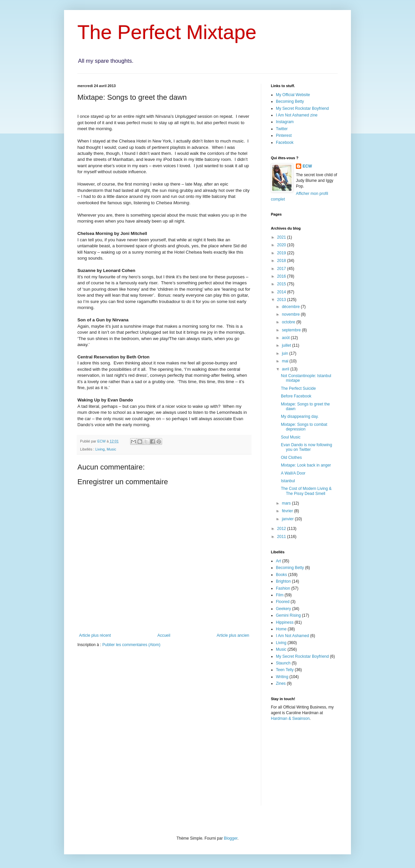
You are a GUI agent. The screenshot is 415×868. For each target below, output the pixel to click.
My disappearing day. (300, 416)
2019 (282, 253)
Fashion (283, 588)
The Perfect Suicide (298, 388)
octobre (289, 322)
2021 (282, 237)
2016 (282, 276)
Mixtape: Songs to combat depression (304, 427)
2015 (282, 284)
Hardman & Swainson (290, 718)
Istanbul (288, 481)
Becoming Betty (290, 101)
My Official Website (293, 95)
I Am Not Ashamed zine (297, 115)
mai (286, 361)
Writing (282, 677)
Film (280, 595)
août (286, 338)
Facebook (285, 142)
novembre (291, 314)
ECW (307, 166)
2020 (282, 245)
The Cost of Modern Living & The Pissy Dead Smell (306, 491)
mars (287, 503)
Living (100, 449)
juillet (287, 345)
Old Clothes (291, 458)
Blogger (231, 838)
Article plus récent (95, 635)
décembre (291, 307)
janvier (288, 519)
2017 (282, 269)
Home (281, 629)
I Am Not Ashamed (292, 636)
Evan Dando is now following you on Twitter (306, 447)
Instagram (285, 122)
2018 (282, 261)
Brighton (283, 581)
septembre (292, 330)
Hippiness (285, 622)
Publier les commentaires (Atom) (131, 645)
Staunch (283, 663)
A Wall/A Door (293, 473)
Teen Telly (285, 670)
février (288, 511)
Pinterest (284, 135)
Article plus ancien (233, 635)
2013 (282, 300)
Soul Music (291, 437)
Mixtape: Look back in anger (306, 465)
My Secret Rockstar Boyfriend (302, 108)
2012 (282, 529)
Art (278, 561)
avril (286, 369)
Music (111, 449)
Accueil (164, 635)
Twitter (282, 129)
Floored (283, 602)
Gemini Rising (288, 615)
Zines (281, 683)
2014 (282, 292)
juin (286, 353)
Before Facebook (296, 396)
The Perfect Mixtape (167, 32)
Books (281, 575)
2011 (282, 537)
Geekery (283, 609)
